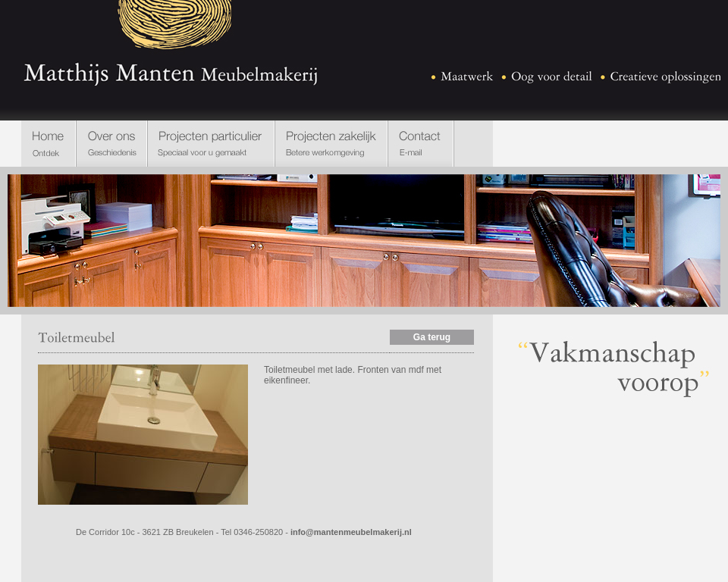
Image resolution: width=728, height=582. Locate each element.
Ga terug (432, 337)
